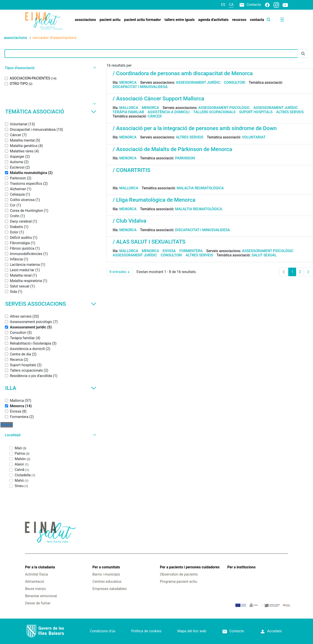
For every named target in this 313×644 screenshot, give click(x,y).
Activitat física (36, 574)
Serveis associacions (51, 304)
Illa (51, 388)
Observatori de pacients (179, 574)
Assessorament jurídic (198, 82)
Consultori (235, 82)
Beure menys (35, 589)
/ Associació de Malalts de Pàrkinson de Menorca (172, 149)
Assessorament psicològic (224, 108)
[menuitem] (85, 20)
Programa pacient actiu (178, 582)
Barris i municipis (106, 574)
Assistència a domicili (169, 112)
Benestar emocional (41, 596)
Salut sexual (264, 255)
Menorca (128, 82)
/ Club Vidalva (129, 221)
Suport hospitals (256, 112)
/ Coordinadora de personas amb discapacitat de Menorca (183, 73)
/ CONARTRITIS (131, 170)
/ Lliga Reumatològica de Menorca (154, 200)
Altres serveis (290, 112)
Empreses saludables (110, 589)
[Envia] (303, 54)
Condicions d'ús (103, 631)
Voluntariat (254, 137)
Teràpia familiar (128, 112)
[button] (50, 68)
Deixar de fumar (38, 603)
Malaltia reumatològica (200, 188)
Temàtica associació (51, 112)
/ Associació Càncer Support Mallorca (158, 99)
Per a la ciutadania (40, 567)
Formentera (191, 251)
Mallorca (129, 108)
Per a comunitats (106, 567)
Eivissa (169, 251)
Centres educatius (107, 582)
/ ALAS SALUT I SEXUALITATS (149, 242)
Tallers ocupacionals (214, 112)
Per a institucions (241, 567)
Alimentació (35, 582)
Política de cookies (146, 631)
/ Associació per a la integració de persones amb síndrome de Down (195, 128)
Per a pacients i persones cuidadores (190, 567)
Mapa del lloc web (192, 631)
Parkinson (185, 158)
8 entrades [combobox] (121, 272)
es (223, 5)
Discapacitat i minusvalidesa (140, 87)
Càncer (155, 116)
